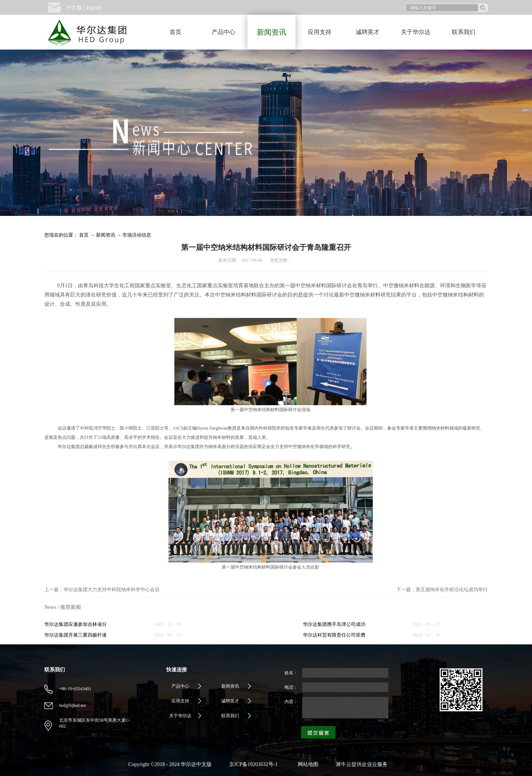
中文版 (74, 8)
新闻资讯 (106, 235)
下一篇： (442, 589)
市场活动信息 (137, 235)
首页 (175, 32)
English (94, 8)
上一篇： (102, 589)
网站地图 (307, 764)
